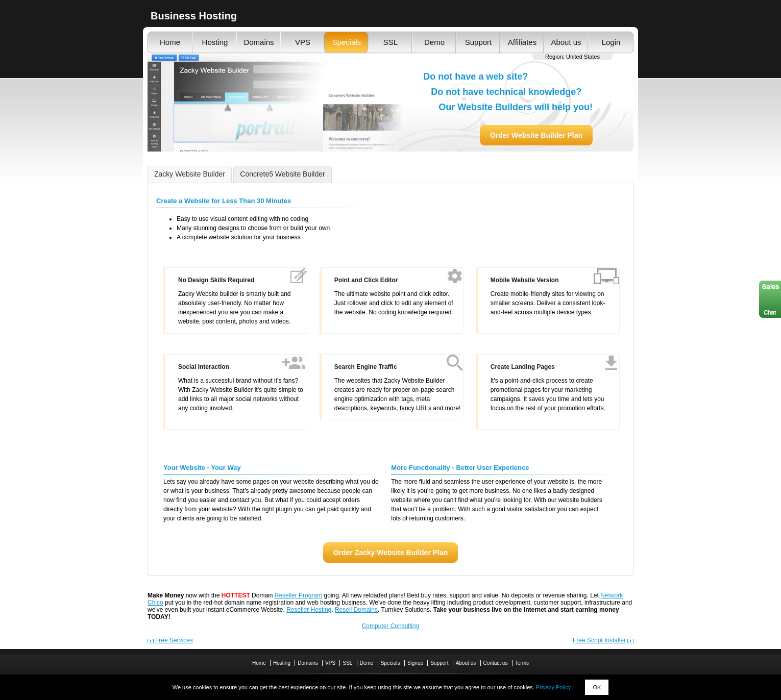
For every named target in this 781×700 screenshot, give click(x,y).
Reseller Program (298, 595)
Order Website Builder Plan (536, 135)
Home (170, 42)
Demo (434, 42)
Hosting (215, 42)
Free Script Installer (599, 640)
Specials (347, 42)
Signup (415, 663)
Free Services (174, 640)
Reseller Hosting (309, 610)
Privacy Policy (553, 687)
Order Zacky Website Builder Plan (391, 553)
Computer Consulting (391, 626)
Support (479, 42)
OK (597, 687)
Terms (522, 663)
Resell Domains (356, 610)
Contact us (496, 663)
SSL (390, 42)
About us (566, 42)
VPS (303, 42)
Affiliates (522, 42)
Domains (259, 42)
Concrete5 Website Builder (282, 174)
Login (611, 42)
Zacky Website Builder (190, 174)
